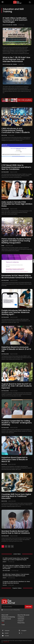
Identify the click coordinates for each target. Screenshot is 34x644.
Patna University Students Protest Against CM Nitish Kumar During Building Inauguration (16, 241)
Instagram (24, 631)
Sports (4, 562)
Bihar (3, 246)
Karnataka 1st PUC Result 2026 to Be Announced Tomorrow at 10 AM (17, 276)
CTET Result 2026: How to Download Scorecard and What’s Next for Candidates (16, 167)
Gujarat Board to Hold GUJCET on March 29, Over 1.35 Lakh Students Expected (17, 386)
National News (5, 172)
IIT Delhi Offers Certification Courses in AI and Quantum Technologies (15, 20)
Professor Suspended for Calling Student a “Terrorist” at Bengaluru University (17, 423)
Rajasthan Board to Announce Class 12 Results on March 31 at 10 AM (16, 349)
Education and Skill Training (10, 25)
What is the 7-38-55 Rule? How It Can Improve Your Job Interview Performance (16, 59)
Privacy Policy (17, 610)
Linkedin (7, 633)
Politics (5, 585)
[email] (13, 607)
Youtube (7, 636)
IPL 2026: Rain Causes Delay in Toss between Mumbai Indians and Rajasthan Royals (16, 575)
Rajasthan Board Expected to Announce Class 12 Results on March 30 (15, 459)
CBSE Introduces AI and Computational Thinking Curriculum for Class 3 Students (16, 130)
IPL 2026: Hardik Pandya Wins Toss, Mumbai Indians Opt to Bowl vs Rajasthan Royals (16, 559)
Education (4, 135)
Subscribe (29, 607)
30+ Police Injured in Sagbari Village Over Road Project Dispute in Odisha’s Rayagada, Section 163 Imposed (17, 567)
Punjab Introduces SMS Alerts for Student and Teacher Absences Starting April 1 (16, 312)
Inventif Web (6, 642)
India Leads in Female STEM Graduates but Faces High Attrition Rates (17, 204)
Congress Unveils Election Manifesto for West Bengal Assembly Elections (16, 582)
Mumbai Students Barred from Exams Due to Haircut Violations (16, 532)
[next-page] (12, 546)
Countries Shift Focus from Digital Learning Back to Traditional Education (16, 496)
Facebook (7, 631)
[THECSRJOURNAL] (17, 2)
